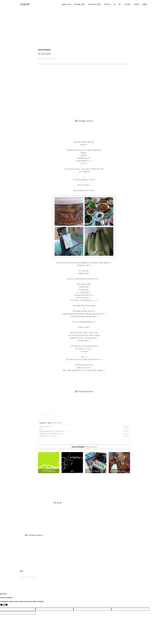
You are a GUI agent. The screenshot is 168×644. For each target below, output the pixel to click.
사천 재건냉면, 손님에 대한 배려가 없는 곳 (50, 434)
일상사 (50, 423)
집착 (40, 429)
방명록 (145, 4)
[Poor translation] (5, 605)
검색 (46, 577)
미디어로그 (128, 4)
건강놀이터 (25, 4)
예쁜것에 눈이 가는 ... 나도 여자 (47, 436)
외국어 (107, 4)
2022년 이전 (94, 4)
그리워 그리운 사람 (44, 426)
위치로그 (137, 4)
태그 (120, 4)
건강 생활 (79, 4)
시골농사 (66, 4)
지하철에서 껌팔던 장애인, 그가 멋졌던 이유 (51, 431)
